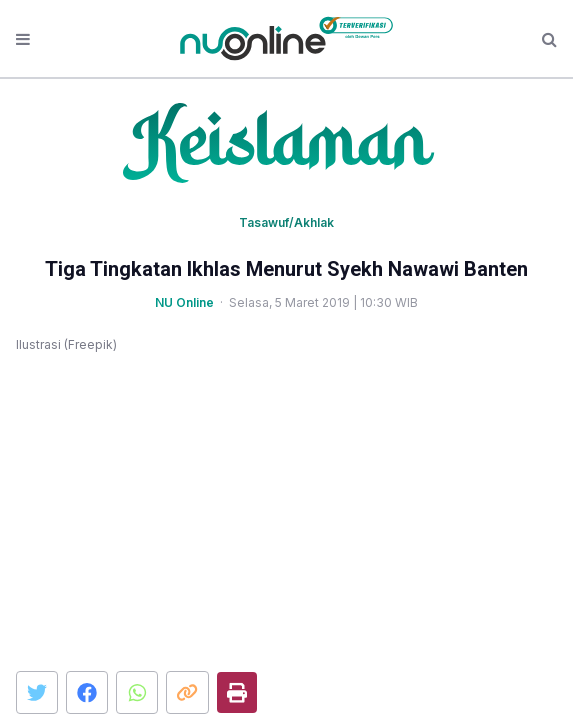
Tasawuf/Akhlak (286, 222)
